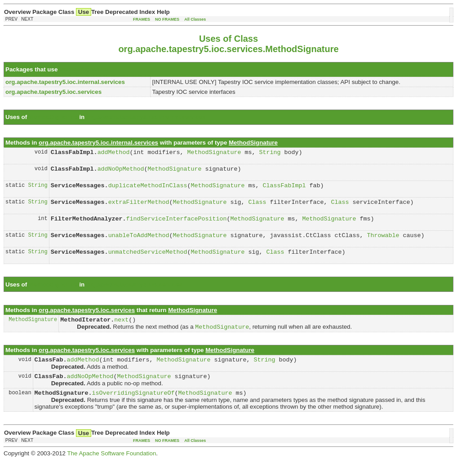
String (270, 153)
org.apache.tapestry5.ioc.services (134, 294)
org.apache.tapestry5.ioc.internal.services (146, 117)
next (121, 330)
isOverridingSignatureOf (133, 408)
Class (257, 207)
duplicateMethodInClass (148, 189)
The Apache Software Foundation (111, 469)
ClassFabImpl (284, 189)
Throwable (383, 243)
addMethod (114, 153)
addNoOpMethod (121, 171)
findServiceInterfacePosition (177, 225)
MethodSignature (84, 69)
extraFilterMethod (139, 207)
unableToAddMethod (139, 243)
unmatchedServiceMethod (148, 261)
